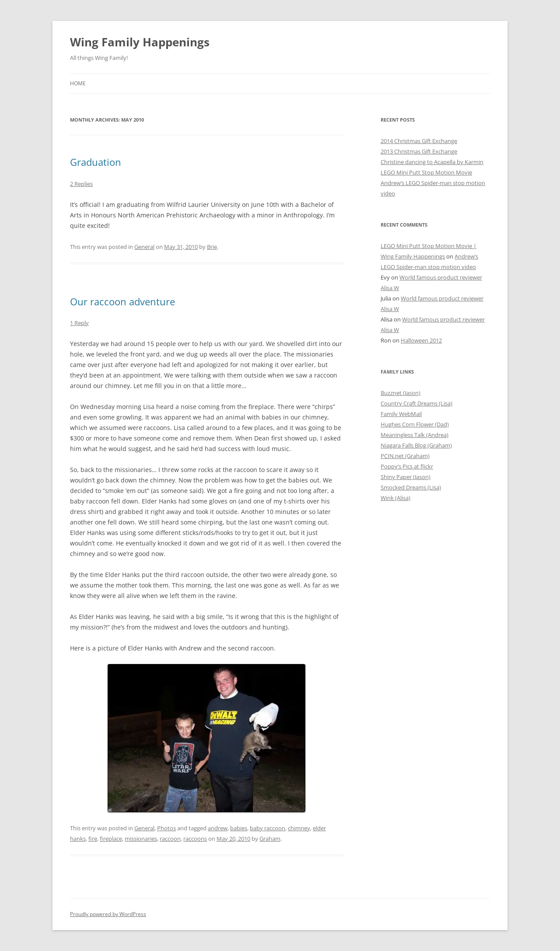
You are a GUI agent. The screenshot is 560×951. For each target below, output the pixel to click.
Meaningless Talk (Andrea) (415, 435)
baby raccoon (268, 828)
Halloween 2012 (421, 340)
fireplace (111, 839)
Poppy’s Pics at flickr (407, 466)
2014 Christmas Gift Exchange (419, 141)
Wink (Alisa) (395, 498)
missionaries (141, 839)
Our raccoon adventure (122, 301)
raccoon (170, 839)
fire (93, 839)
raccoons (195, 839)
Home (78, 83)
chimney (299, 828)
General (144, 247)
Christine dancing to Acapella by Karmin (432, 162)
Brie (212, 247)
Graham (270, 839)
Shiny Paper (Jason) (406, 477)
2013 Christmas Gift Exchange (419, 151)
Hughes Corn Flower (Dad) (415, 424)
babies (239, 828)
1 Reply (79, 323)
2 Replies (81, 184)
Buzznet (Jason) (401, 393)
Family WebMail (401, 414)
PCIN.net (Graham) (405, 456)
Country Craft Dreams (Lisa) (416, 403)
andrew (218, 828)
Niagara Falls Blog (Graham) (416, 445)
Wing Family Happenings (140, 42)
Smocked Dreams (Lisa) (411, 487)
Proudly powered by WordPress (108, 914)
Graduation (96, 162)
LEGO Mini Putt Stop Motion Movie (426, 172)
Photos (166, 828)
